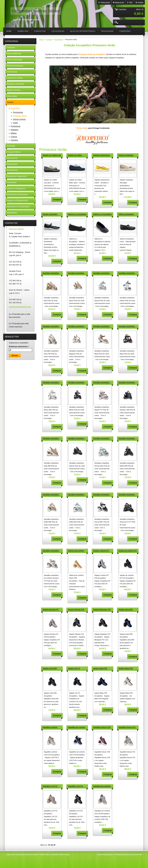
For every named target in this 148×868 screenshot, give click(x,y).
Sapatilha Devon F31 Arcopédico (127, 727)
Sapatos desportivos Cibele (101, 155)
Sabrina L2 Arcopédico (102, 214)
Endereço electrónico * (19, 346)
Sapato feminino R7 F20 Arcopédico (51, 610)
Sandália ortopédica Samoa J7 (76, 439)
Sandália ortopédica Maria (101, 326)
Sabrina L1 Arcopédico (77, 214)
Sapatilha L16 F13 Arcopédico (75, 786)
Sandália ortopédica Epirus (76, 273)
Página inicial (105, 2)
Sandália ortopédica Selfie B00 (51, 495)
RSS (131, 2)
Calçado (49, 39)
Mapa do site (120, 2)
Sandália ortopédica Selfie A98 (127, 439)
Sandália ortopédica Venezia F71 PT (127, 495)
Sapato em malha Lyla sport (52, 155)
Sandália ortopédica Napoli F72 (101, 383)
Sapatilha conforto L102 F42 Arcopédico (51, 727)
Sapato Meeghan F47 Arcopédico (102, 610)
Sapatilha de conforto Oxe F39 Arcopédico (102, 786)
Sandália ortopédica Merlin (76, 383)
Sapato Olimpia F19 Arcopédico (76, 610)
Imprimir (141, 2)
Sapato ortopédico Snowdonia (50, 214)
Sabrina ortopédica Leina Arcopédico (126, 214)
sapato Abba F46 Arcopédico (100, 669)
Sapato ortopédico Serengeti (126, 155)
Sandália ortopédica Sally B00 (51, 439)
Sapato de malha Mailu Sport (75, 155)
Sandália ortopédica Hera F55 (51, 326)
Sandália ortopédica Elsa (51, 273)
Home (41, 39)
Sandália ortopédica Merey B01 (51, 383)
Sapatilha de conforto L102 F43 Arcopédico (77, 727)
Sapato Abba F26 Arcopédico (126, 669)
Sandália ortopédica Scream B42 (101, 439)
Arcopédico (59, 39)
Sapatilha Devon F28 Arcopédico (102, 727)
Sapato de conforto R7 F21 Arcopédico (128, 551)
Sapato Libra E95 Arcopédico (126, 610)
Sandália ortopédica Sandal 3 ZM (127, 383)
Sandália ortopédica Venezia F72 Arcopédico (51, 551)
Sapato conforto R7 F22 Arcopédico (101, 551)
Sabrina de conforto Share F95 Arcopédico (77, 551)
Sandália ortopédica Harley (127, 273)
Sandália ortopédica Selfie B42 (76, 495)
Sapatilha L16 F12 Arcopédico (50, 786)
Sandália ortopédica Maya (127, 326)
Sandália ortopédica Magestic (76, 326)
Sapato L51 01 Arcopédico (74, 669)
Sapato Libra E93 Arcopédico (50, 669)
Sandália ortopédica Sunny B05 (101, 495)
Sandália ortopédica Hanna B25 (101, 273)
